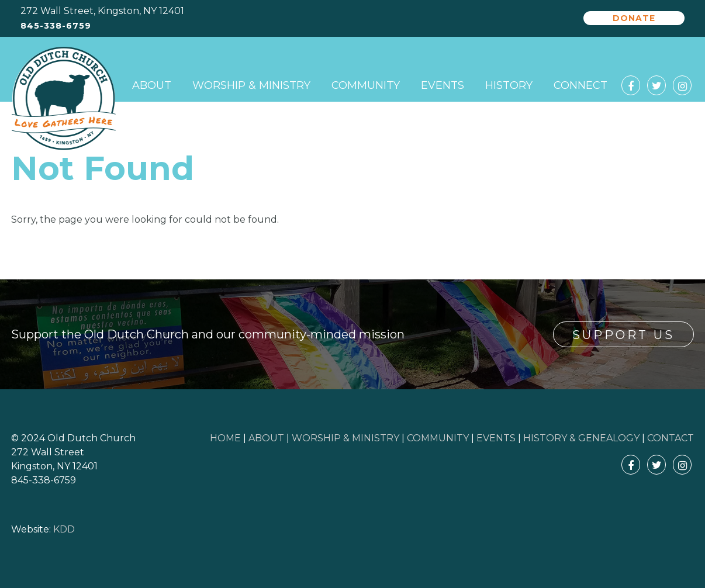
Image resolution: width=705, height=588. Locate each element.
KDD (64, 529)
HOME (225, 438)
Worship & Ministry (251, 85)
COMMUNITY (438, 438)
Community (366, 85)
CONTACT (671, 438)
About (152, 85)
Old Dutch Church (64, 99)
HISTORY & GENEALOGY (581, 438)
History (509, 85)
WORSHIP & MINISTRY (345, 438)
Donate (634, 18)
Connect (580, 85)
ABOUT (266, 438)
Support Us (623, 335)
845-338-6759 (56, 26)
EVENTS (496, 438)
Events (443, 85)
